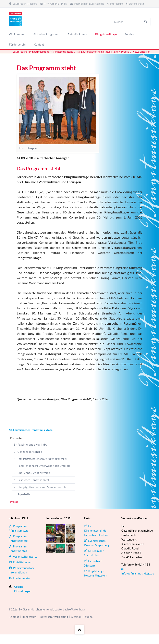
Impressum (29, 617)
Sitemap (76, 617)
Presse (125, 52)
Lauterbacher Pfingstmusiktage (31, 52)
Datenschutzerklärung (54, 617)
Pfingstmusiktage (63, 52)
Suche (89, 617)
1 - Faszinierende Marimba (30, 444)
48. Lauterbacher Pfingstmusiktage (97, 52)
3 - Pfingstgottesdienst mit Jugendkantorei (40, 459)
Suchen (146, 22)
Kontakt (14, 617)
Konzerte (16, 438)
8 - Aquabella (22, 494)
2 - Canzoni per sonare (28, 452)
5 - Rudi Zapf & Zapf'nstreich (32, 473)
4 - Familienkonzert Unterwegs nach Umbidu (42, 466)
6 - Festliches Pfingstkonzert (31, 480)
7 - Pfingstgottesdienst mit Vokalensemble (40, 487)
